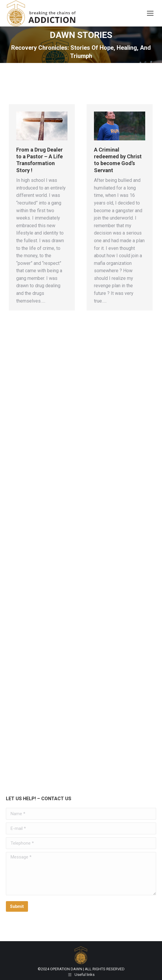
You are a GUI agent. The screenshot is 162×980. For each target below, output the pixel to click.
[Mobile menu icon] (150, 13)
